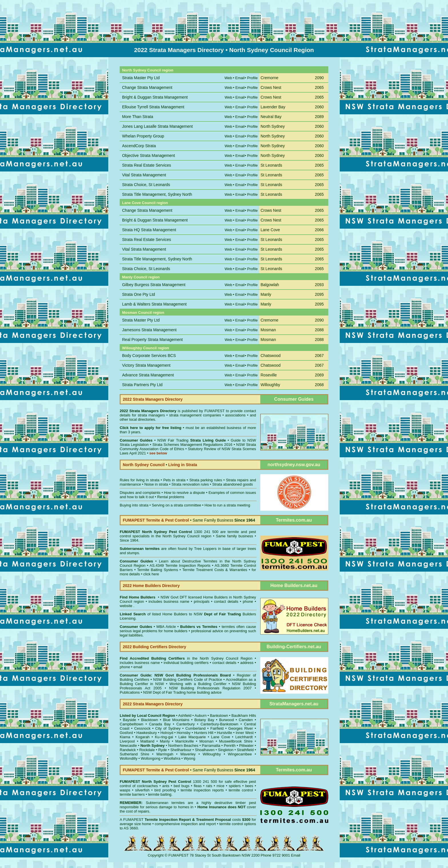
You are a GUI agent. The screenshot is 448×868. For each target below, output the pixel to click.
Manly (165, 741)
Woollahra (172, 758)
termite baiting (160, 794)
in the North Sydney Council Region (186, 658)
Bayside (129, 720)
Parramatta (211, 746)
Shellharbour (181, 750)
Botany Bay (204, 720)
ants (166, 786)
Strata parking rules (206, 480)
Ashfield (185, 716)
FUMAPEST (214, 411)
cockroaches (148, 786)
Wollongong (151, 758)
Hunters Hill (204, 733)
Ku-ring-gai (164, 737)
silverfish (142, 790)
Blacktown (150, 720)
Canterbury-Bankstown (219, 724)
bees (249, 786)
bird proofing (165, 790)
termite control (241, 790)
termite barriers (132, 794)
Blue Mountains (176, 720)
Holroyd (167, 733)
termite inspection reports (202, 790)
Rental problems (171, 497)
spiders (235, 786)
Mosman (207, 741)
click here (151, 574)
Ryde (163, 750)
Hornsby (183, 733)
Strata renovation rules (190, 484)
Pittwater (246, 746)
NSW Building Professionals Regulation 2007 (210, 688)
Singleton (226, 750)
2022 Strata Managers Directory (149, 411)
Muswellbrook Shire (236, 741)
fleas (198, 786)
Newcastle (128, 746)
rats (209, 786)
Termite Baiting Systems (158, 570)
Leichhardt (244, 737)
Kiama (125, 737)
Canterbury (185, 724)
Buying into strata (134, 505)
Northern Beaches (183, 746)
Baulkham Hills (244, 716)
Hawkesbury (147, 733)
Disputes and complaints (140, 493)
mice (220, 786)
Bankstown (219, 716)
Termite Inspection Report (168, 820)
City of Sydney (168, 728)
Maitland (147, 741)
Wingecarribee (240, 754)
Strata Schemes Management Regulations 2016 (193, 445)
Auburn (201, 716)
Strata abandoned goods (233, 484)
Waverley (188, 754)
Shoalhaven (205, 750)
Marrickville (184, 741)
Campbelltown (131, 724)
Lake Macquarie (192, 737)
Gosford (126, 733)
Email (296, 855)
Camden (246, 720)
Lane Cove (221, 737)
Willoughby (212, 754)
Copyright (156, 855)
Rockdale (147, 750)
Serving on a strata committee (176, 505)
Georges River (241, 728)
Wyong (189, 758)
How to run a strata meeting (227, 505)
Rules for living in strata (140, 480)
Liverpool (127, 741)
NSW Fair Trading (191, 440)
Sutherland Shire (134, 754)
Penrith (230, 746)
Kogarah (142, 737)
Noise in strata (156, 484)
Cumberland (196, 728)
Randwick (128, 750)
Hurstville (224, 733)
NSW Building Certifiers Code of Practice (188, 680)
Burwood (226, 720)
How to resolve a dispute (185, 493)
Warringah (165, 754)
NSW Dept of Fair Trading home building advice (182, 692)
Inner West (245, 733)
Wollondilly (129, 758)
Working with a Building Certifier (198, 684)
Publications (130, 692)
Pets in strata (174, 480)
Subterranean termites (165, 803)
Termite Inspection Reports (188, 565)
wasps (125, 790)
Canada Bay (160, 724)
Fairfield (217, 728)
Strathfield (245, 750)
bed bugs (182, 786)
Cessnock (142, 728)
